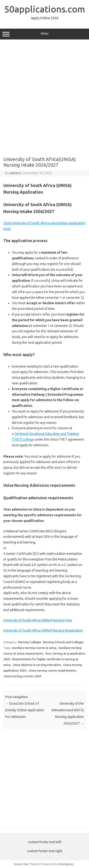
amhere (15, 173)
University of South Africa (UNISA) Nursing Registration (43, 630)
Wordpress (66, 864)
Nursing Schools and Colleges (63, 642)
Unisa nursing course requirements (52, 670)
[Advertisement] (44, 105)
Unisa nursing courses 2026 (22, 676)
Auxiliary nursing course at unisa (34, 648)
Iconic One (21, 864)
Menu (44, 34)
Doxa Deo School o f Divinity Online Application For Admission (25, 710)
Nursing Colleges (30, 642)
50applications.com (45, 9)
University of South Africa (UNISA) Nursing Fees (38, 620)
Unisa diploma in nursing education (37, 665)
